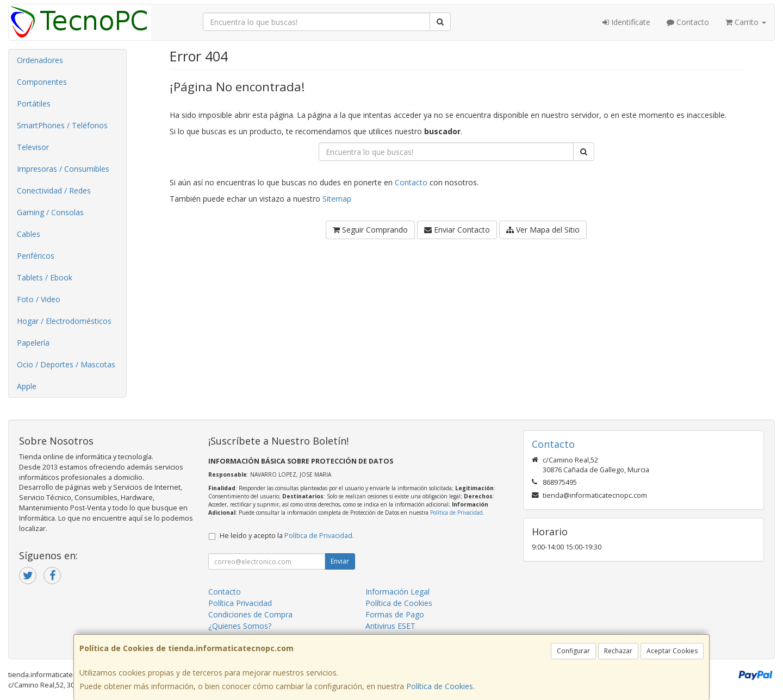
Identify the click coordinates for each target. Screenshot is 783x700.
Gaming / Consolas (50, 212)
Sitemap (337, 199)
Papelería (33, 343)
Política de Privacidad (456, 512)
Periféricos (36, 256)
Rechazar (618, 651)
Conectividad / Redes (54, 190)
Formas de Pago (395, 614)
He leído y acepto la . (287, 536)
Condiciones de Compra (250, 614)
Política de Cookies (440, 686)
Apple (27, 386)
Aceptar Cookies (672, 651)
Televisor (33, 147)
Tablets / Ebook (45, 277)
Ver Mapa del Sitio (543, 230)
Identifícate (626, 22)
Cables (29, 234)
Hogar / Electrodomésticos (64, 321)
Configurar (573, 651)
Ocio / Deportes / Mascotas (66, 364)
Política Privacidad (240, 603)
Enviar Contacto (457, 230)
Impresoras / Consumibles (63, 169)
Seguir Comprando (370, 230)
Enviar (340, 561)
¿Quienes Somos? (240, 626)
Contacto (688, 22)
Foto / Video (39, 299)
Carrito (746, 22)
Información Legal (397, 592)
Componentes (42, 82)
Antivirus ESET (390, 626)
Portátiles (34, 104)
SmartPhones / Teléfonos (62, 125)
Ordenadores (40, 60)
